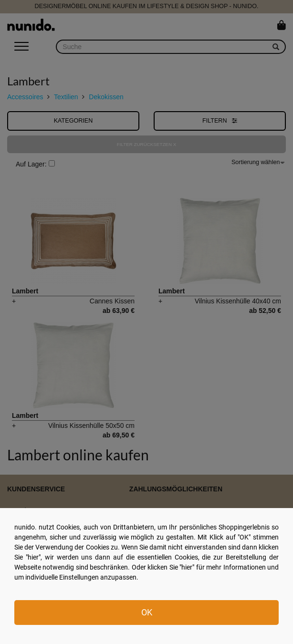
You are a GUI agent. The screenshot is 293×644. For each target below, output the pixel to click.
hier (33, 557)
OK (147, 612)
